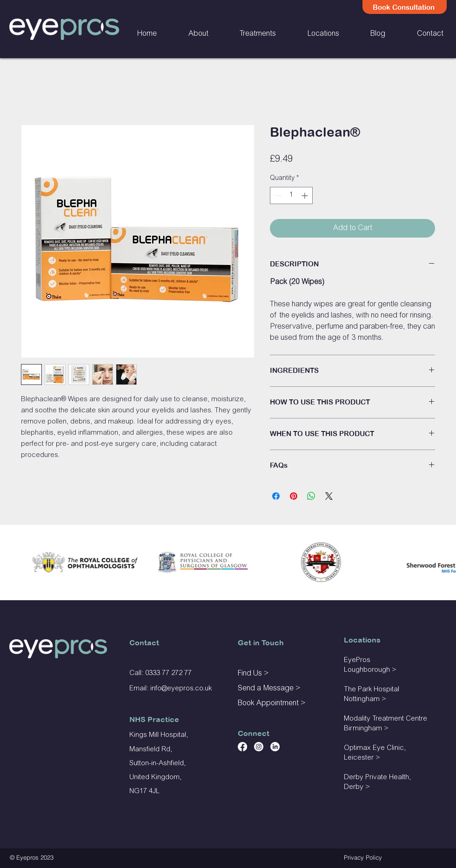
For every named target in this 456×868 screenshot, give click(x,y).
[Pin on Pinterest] (294, 496)
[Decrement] (277, 195)
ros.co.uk (198, 689)
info (156, 689)
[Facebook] (242, 747)
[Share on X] (329, 496)
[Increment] (305, 195)
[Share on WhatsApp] (311, 496)
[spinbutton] (291, 195)
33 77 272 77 (172, 673)
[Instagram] (259, 747)
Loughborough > (370, 670)
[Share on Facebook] (276, 496)
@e (166, 689)
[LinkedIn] (275, 747)
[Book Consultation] (405, 7)
